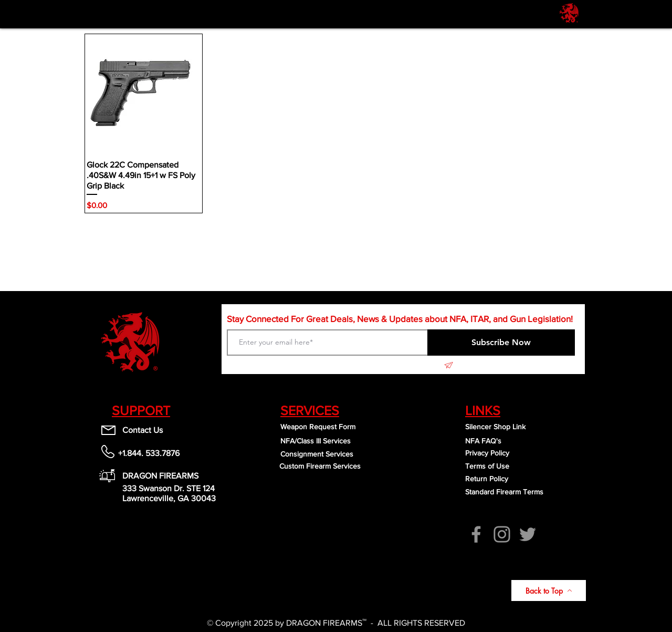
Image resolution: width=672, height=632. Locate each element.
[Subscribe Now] (501, 343)
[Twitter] (528, 534)
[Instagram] (502, 534)
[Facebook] (476, 534)
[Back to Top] (549, 590)
